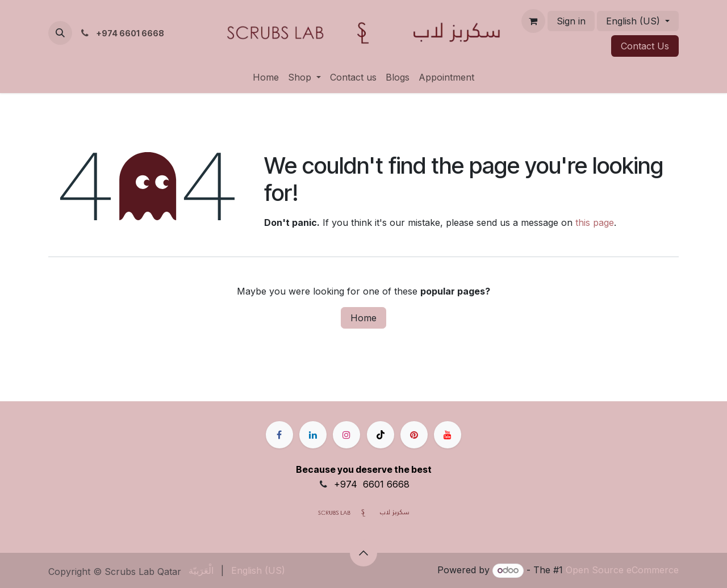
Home (363, 318)
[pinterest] (414, 435)
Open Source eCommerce (622, 570)
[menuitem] (266, 77)
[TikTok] (381, 435)
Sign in (571, 21)
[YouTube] (448, 435)
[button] (60, 33)
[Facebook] (279, 435)
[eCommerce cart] (533, 21)
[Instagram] (346, 435)
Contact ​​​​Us (645, 46)
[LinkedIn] (313, 435)
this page (595, 222)
